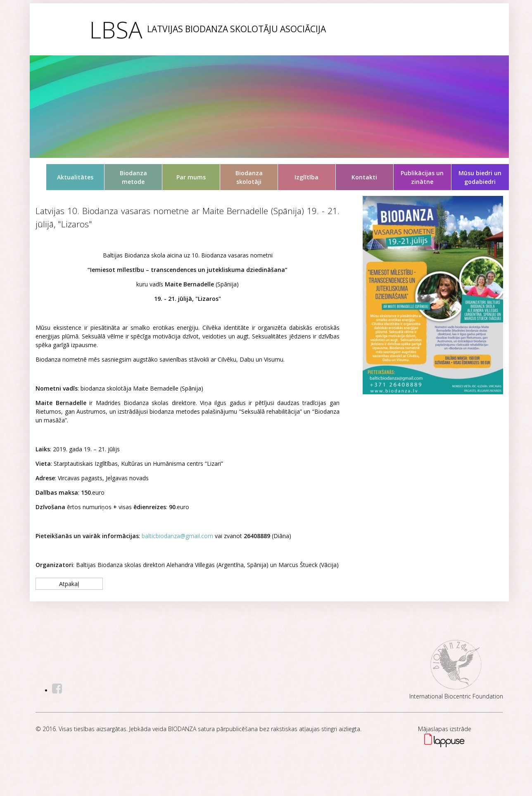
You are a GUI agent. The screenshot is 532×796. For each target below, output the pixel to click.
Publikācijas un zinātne (422, 177)
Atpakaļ (69, 584)
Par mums (191, 177)
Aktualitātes (75, 177)
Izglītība (306, 177)
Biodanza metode (133, 177)
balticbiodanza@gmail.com (177, 536)
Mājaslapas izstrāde (445, 729)
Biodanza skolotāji (249, 177)
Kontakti (364, 177)
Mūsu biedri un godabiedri (480, 177)
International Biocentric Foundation (456, 696)
